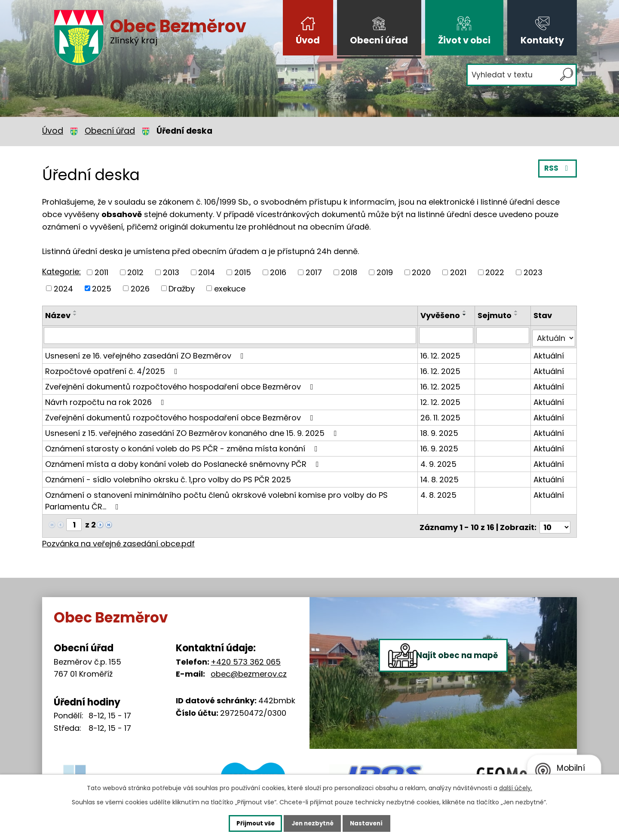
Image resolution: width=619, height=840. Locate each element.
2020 (421, 272)
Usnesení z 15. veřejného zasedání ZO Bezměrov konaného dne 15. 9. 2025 (193, 430)
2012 (135, 272)
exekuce (230, 288)
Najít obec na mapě (468, 683)
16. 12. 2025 (442, 353)
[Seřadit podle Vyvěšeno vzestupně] (466, 311)
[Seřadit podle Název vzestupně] (75, 311)
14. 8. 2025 (441, 477)
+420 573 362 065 (246, 656)
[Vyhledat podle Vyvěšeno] (447, 335)
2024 (63, 288)
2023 (533, 272)
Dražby (182, 288)
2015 (243, 272)
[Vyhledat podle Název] (231, 335)
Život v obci (464, 40)
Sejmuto (495, 315)
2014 (207, 272)
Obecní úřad (379, 40)
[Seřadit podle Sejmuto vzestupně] (517, 311)
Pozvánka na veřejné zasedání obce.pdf (118, 538)
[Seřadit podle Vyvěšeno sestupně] (466, 315)
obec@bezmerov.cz (249, 668)
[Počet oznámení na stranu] (555, 522)
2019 (385, 272)
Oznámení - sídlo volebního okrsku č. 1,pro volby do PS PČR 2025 (168, 477)
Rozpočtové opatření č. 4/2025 (113, 368)
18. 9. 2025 (441, 430)
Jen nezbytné (313, 823)
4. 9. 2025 (440, 461)
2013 (171, 272)
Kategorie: (61, 271)
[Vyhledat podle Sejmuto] (503, 335)
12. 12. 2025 (442, 399)
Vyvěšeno (441, 315)
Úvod (308, 40)
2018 (349, 272)
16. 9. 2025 (441, 446)
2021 (458, 272)
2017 (314, 272)
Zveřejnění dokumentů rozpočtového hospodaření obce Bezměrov (181, 384)
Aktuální (549, 353)
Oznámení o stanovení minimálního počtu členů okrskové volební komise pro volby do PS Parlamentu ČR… (216, 498)
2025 (102, 288)
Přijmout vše (247, 823)
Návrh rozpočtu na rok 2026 (106, 399)
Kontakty (542, 40)
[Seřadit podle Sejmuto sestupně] (517, 315)
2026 (140, 288)
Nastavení (375, 823)
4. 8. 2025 (440, 492)
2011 (101, 272)
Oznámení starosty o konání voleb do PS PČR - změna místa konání (183, 446)
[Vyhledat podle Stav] (554, 335)
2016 (278, 272)
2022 (495, 272)
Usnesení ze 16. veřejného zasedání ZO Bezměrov (146, 353)
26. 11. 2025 (442, 415)
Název (58, 315)
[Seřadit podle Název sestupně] (75, 315)
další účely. (516, 787)
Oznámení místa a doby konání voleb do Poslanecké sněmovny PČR (184, 461)
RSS (557, 171)
